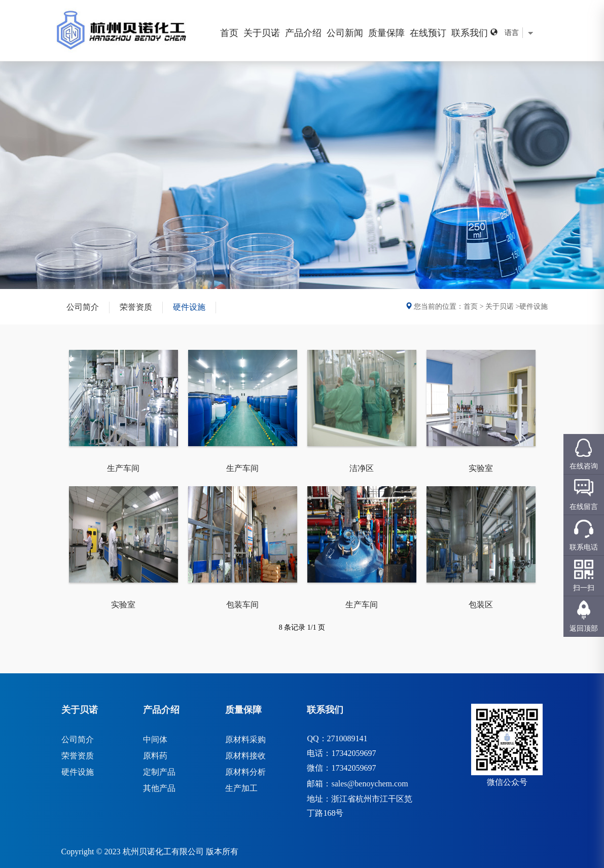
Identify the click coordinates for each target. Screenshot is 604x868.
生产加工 (241, 788)
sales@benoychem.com (369, 784)
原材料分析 (245, 772)
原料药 (155, 756)
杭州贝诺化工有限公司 (163, 852)
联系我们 (470, 33)
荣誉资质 (136, 307)
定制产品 (159, 772)
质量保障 (386, 33)
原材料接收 (245, 756)
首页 (229, 33)
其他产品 (159, 788)
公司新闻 (345, 33)
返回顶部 (584, 628)
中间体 (155, 739)
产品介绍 (303, 33)
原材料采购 (245, 739)
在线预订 (428, 33)
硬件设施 (189, 307)
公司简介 (83, 307)
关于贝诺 (262, 33)
